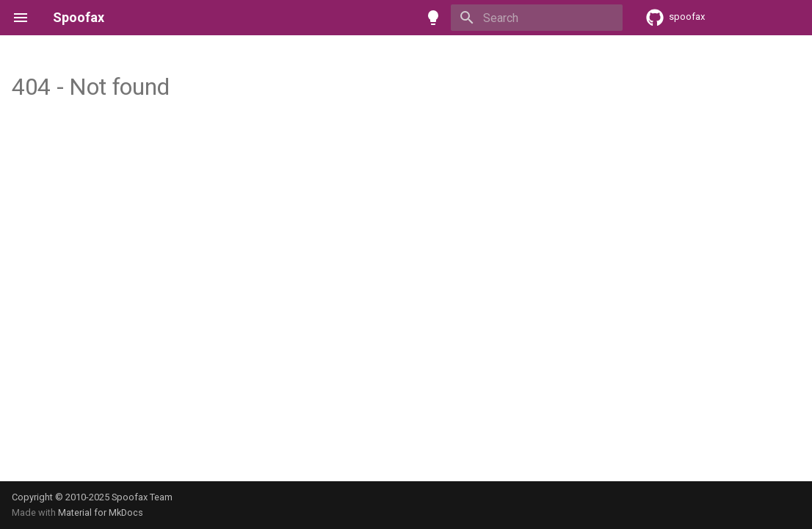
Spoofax (79, 17)
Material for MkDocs (101, 512)
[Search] (537, 18)
